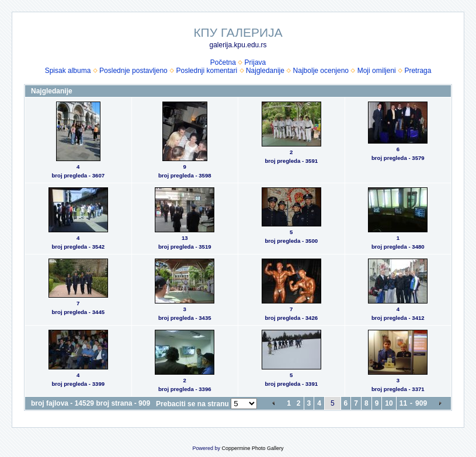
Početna (223, 62)
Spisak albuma (68, 71)
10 (389, 403)
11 (403, 403)
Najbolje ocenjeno (321, 71)
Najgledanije (265, 71)
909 (421, 403)
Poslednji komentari (206, 71)
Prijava (256, 62)
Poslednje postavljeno (133, 71)
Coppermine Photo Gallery (252, 448)
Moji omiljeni (377, 71)
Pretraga (418, 71)
